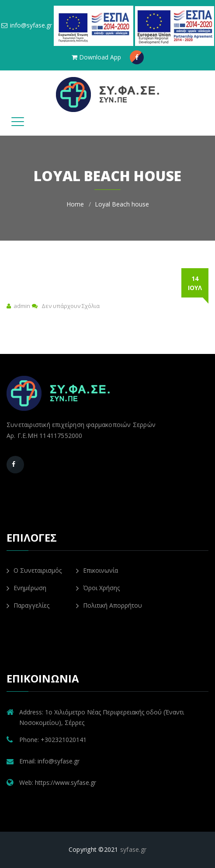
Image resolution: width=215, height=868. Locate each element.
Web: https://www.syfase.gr (58, 782)
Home (75, 204)
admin (22, 306)
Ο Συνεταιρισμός (34, 570)
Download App (96, 57)
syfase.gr (133, 849)
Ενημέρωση (26, 588)
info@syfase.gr (27, 25)
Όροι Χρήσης (98, 588)
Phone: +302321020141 (53, 740)
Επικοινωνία (97, 570)
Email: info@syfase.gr (49, 761)
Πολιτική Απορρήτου (109, 605)
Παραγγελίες (28, 605)
